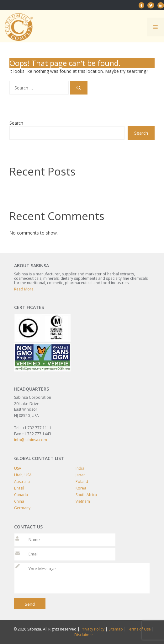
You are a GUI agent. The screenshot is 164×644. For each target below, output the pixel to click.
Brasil (19, 488)
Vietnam (83, 501)
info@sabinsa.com (31, 440)
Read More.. (25, 289)
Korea (81, 488)
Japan (81, 475)
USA (18, 468)
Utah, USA (23, 475)
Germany (22, 508)
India (80, 468)
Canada (21, 495)
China (19, 501)
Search (16, 123)
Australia (22, 482)
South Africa (86, 495)
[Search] (79, 88)
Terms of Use (139, 629)
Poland (82, 482)
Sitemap (116, 629)
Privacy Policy (93, 629)
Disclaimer (84, 635)
